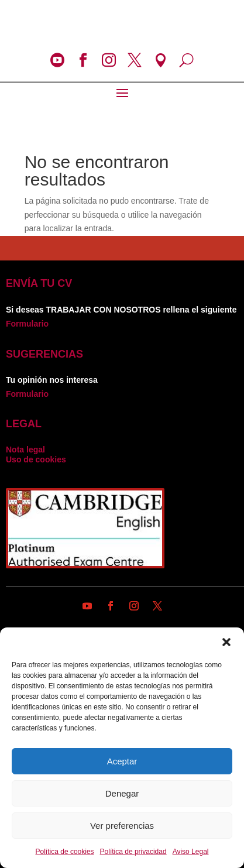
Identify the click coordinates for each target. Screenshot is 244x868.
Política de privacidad (133, 852)
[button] (226, 642)
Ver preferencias (122, 826)
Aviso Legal (191, 852)
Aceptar (122, 761)
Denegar (122, 793)
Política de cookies (65, 852)
